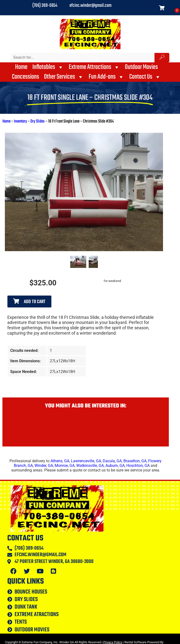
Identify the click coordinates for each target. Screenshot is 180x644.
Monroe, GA (65, 466)
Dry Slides (38, 121)
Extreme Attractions (94, 67)
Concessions (26, 77)
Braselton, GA (135, 461)
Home (21, 67)
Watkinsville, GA (90, 466)
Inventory (20, 121)
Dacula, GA (112, 461)
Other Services (64, 77)
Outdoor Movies (141, 67)
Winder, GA (44, 466)
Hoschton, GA (138, 466)
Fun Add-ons (107, 77)
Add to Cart (29, 302)
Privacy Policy (113, 642)
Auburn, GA (115, 466)
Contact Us (145, 77)
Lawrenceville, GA (86, 461)
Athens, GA (60, 461)
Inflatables (48, 67)
